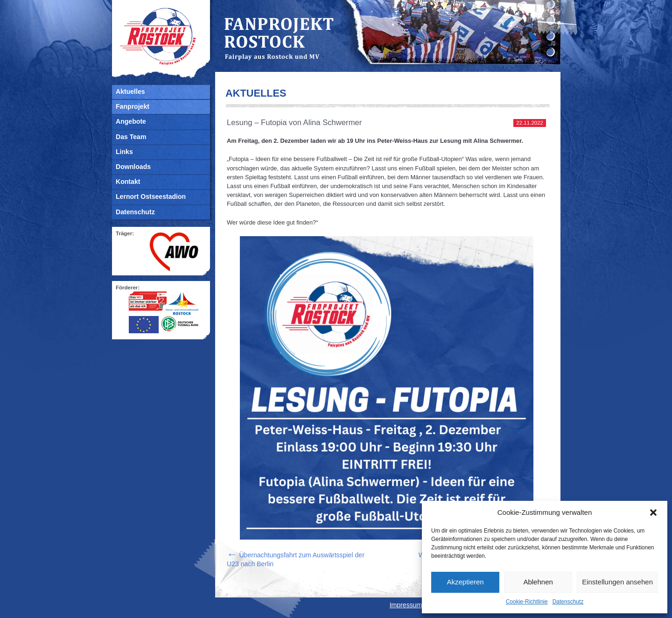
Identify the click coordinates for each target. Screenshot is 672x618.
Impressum (406, 605)
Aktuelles (130, 91)
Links (124, 152)
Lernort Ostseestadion (151, 197)
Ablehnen (538, 582)
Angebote (131, 121)
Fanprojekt (133, 106)
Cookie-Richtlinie (527, 602)
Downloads (133, 167)
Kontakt (128, 182)
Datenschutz (568, 602)
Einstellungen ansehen (617, 582)
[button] (653, 513)
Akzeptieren (465, 582)
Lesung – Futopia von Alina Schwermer (294, 123)
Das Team (131, 137)
